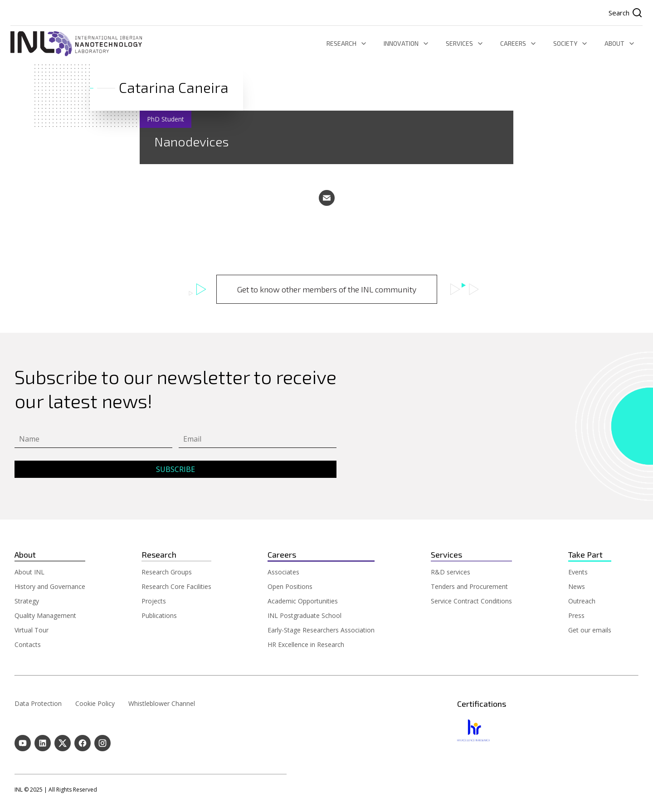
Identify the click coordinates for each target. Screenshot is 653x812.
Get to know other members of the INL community (327, 289)
